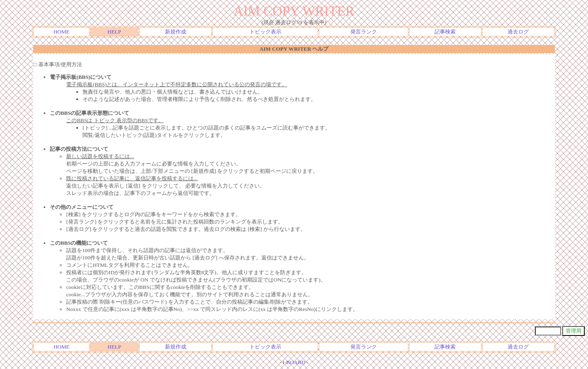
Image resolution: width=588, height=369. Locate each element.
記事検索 (445, 32)
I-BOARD (294, 362)
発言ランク (364, 32)
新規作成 (176, 32)
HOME (61, 32)
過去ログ (518, 32)
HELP (114, 32)
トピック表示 (265, 32)
